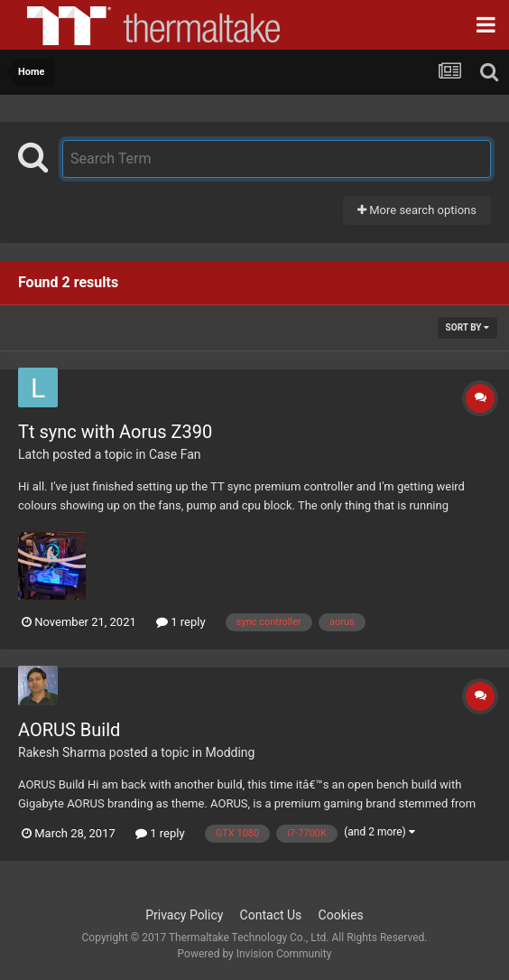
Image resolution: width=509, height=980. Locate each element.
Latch (34, 454)
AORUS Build (69, 730)
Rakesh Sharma (62, 752)
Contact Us (271, 915)
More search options (417, 210)
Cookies (341, 915)
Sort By (467, 327)
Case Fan (175, 454)
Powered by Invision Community (255, 954)
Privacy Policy (184, 915)
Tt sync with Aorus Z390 (115, 432)
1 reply (181, 622)
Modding (230, 752)
